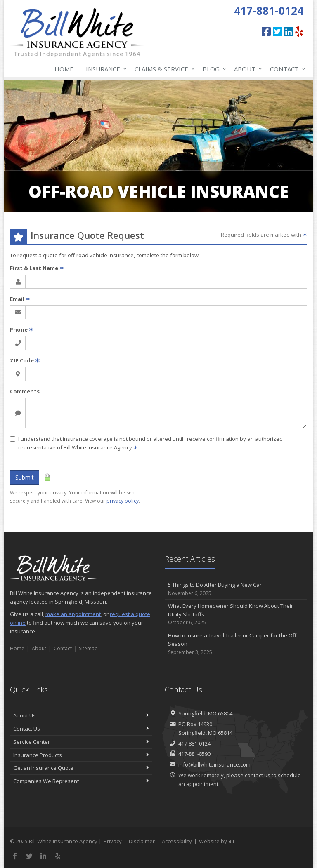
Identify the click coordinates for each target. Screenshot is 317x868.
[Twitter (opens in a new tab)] (277, 31)
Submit (25, 477)
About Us (81, 715)
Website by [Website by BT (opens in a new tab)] (217, 841)
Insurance (105, 69)
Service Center (81, 742)
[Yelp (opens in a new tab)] (299, 31)
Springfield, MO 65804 (205, 713)
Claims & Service (163, 69)
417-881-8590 (194, 754)
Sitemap (88, 648)
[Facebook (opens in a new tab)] (266, 31)
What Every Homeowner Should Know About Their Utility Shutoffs (236, 614)
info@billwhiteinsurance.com (214, 764)
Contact (286, 69)
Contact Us (81, 729)
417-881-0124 (194, 743)
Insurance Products (81, 755)
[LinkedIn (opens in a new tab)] (289, 31)
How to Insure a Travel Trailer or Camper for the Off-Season (236, 644)
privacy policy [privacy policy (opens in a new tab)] (123, 501)
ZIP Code (25, 360)
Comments (25, 391)
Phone (22, 329)
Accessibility (177, 841)
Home (64, 69)
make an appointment (73, 614)
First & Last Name (37, 268)
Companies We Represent (81, 781)
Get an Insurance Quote (81, 768)
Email (20, 299)
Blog (213, 69)
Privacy (113, 841)
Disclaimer (142, 841)
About (246, 69)
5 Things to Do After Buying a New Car (236, 589)
